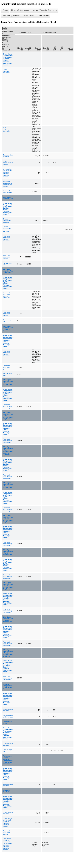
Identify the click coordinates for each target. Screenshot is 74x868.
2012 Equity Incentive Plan (8, 198)
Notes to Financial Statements (44, 10)
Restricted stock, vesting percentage (8, 406)
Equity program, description (7, 71)
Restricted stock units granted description (7, 238)
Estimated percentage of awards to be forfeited (8, 184)
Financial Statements (20, 10)
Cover (5, 10)
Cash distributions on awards (8, 163)
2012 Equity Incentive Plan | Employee (8, 271)
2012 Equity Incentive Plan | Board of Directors (8, 328)
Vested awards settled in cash (8, 716)
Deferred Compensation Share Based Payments (8, 687)
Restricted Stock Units (7, 791)
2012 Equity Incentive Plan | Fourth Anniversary (8, 619)
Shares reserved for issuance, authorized (7, 229)
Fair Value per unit (8, 264)
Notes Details (43, 15)
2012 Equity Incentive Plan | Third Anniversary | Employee (8, 586)
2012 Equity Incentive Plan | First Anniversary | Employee (8, 416)
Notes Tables (28, 15)
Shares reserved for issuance (7, 221)
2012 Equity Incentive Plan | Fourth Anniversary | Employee (8, 653)
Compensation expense (8, 156)
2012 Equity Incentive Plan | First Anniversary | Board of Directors (8, 451)
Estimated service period (8, 192)
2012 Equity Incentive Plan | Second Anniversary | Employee (8, 519)
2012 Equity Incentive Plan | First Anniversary (8, 382)
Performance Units (8, 722)
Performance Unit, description (7, 129)
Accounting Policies (11, 15)
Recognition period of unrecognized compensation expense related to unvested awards (8, 844)
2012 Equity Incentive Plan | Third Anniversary (8, 552)
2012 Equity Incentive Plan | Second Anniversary (8, 485)
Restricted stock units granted (7, 257)
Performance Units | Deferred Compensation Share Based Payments (8, 760)
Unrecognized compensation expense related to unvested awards (8, 173)
